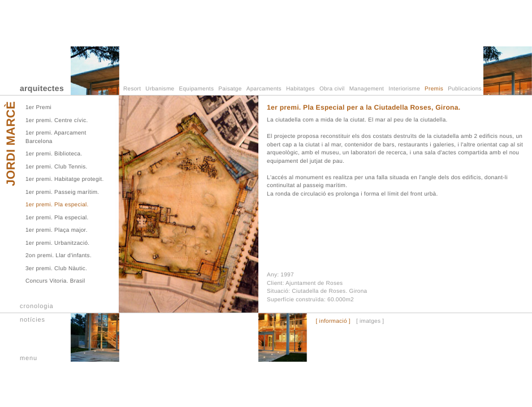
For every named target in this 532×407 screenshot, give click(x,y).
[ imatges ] (370, 322)
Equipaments (197, 89)
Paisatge (230, 89)
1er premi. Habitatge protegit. (65, 179)
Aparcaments (264, 89)
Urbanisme (160, 89)
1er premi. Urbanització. (57, 243)
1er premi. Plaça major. (57, 230)
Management (367, 89)
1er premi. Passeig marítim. (62, 192)
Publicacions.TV (469, 89)
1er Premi (38, 108)
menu (29, 358)
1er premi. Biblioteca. (54, 154)
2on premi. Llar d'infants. (59, 256)
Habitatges (300, 89)
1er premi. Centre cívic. (57, 121)
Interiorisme (404, 89)
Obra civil (332, 89)
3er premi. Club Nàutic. (56, 269)
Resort (132, 89)
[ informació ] (333, 322)
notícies (33, 320)
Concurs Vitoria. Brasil (55, 281)
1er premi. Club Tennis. (57, 167)
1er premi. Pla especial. (57, 205)
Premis (434, 89)
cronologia (37, 306)
